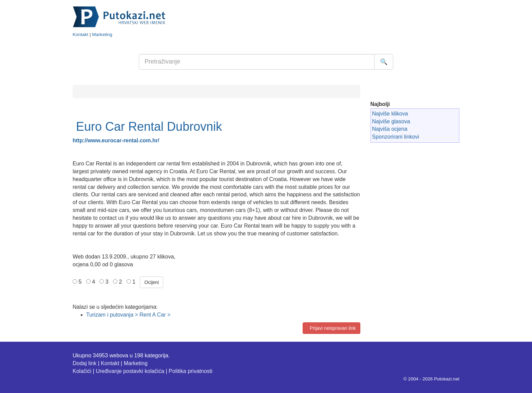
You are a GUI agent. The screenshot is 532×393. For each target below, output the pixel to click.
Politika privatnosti (191, 371)
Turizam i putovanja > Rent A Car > (128, 315)
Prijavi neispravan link (331, 328)
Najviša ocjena (390, 129)
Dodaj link (84, 363)
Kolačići (82, 371)
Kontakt (80, 34)
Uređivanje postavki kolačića (130, 371)
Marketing (102, 34)
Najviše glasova (391, 121)
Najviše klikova (390, 114)
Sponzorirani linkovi (396, 137)
